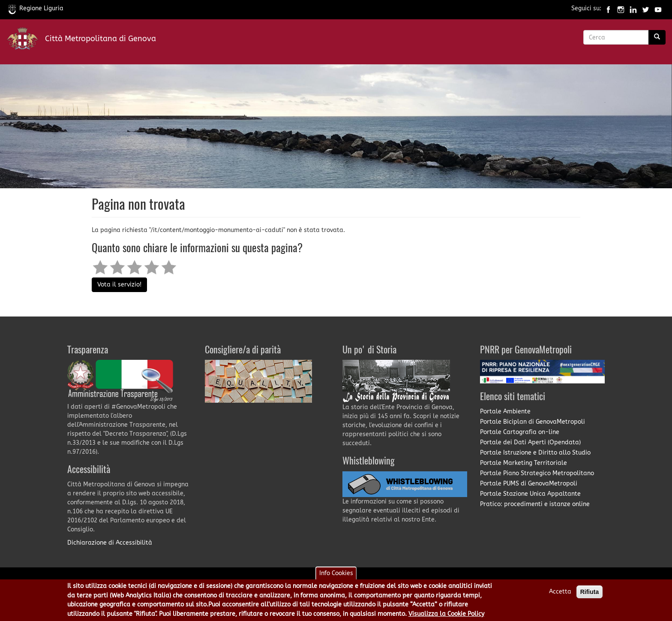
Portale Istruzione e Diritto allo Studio (535, 453)
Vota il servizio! (119, 285)
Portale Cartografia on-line (520, 432)
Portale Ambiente (505, 411)
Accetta (560, 593)
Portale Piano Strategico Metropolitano (537, 473)
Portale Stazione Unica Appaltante (530, 494)
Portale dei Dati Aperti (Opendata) (530, 442)
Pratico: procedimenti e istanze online (535, 504)
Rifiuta (590, 594)
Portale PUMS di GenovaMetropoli (529, 484)
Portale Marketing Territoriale (523, 463)
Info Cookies (336, 575)
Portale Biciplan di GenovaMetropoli (532, 422)
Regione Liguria (36, 8)
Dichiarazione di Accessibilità (110, 543)
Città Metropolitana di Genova (100, 39)
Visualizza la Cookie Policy (446, 615)
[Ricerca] (657, 37)
